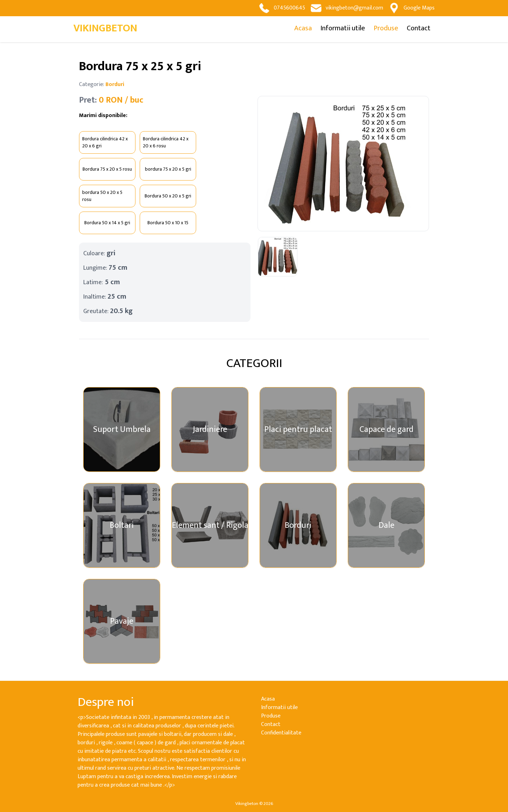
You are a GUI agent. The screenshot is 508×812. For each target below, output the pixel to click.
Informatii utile (343, 28)
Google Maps (412, 8)
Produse (386, 28)
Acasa (303, 28)
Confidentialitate (281, 733)
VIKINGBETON (105, 28)
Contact (419, 28)
